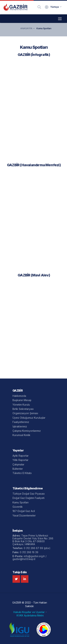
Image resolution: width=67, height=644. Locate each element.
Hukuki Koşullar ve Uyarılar (29, 612)
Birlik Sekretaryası (23, 409)
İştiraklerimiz (20, 426)
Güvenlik (18, 507)
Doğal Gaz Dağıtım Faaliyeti (28, 498)
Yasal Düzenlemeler (24, 515)
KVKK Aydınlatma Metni (30, 616)
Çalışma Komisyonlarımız (27, 431)
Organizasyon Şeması (25, 413)
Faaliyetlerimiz (21, 422)
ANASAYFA (26, 28)
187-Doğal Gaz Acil (24, 511)
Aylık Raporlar (21, 456)
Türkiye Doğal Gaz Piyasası (29, 494)
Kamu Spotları (44, 28)
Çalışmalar (18, 464)
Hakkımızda (19, 396)
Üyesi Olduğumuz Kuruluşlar (29, 418)
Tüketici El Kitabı (22, 473)
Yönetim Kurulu (21, 405)
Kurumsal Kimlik (21, 435)
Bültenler (18, 469)
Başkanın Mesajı (22, 400)
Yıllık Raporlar (20, 460)
